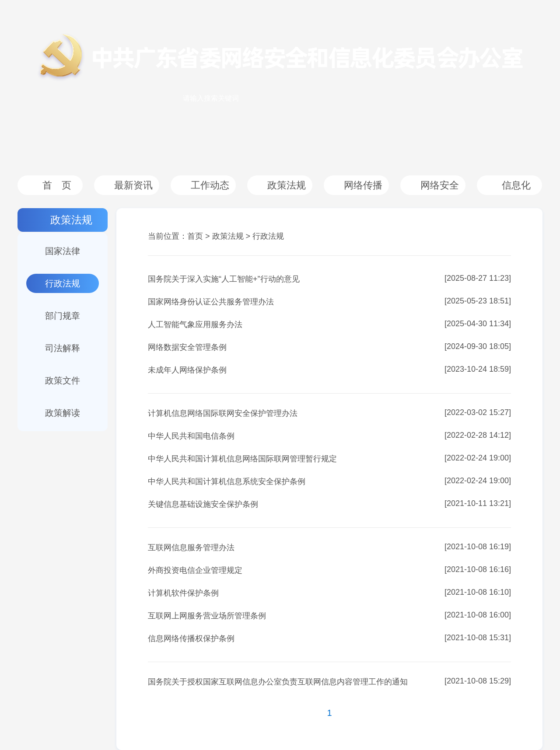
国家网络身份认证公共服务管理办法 (211, 302)
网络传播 (363, 185)
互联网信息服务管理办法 (191, 548)
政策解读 (63, 413)
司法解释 (63, 348)
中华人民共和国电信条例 (191, 436)
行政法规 (63, 283)
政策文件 (63, 380)
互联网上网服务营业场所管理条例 (207, 616)
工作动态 (210, 185)
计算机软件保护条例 (183, 593)
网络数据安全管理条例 (187, 347)
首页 (195, 236)
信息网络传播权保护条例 (191, 638)
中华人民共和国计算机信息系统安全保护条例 (227, 481)
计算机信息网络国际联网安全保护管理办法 (223, 413)
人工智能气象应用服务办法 (195, 324)
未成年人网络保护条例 (187, 370)
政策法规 (287, 185)
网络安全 (440, 185)
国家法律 (63, 251)
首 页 (57, 185)
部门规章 (63, 316)
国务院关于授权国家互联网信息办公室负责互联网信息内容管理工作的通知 (278, 682)
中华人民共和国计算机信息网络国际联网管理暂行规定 (242, 459)
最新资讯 (133, 185)
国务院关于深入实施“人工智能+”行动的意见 (224, 279)
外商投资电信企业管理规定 (195, 570)
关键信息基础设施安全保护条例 (203, 504)
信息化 (516, 185)
